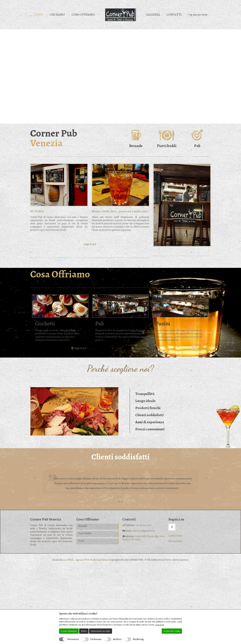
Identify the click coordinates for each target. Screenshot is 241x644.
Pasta (81, 541)
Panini (163, 324)
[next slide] (206, 478)
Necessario (73, 639)
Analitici (117, 639)
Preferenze (96, 639)
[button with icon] (172, 527)
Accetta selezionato (69, 631)
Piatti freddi (85, 533)
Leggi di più (80, 348)
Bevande (83, 526)
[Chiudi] (180, 614)
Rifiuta (84, 631)
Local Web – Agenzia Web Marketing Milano (86, 560)
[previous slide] (35, 478)
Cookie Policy (176, 536)
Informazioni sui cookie (101, 631)
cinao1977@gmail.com (143, 531)
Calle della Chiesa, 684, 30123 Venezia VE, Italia (144, 538)
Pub (100, 324)
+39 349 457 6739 (143, 525)
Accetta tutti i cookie (172, 631)
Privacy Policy (176, 541)
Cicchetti (45, 324)
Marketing (138, 639)
